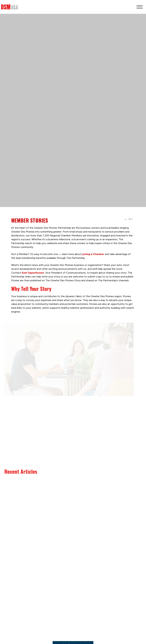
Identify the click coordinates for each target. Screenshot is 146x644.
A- (126, 219)
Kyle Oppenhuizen (33, 273)
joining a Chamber (93, 254)
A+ (131, 219)
